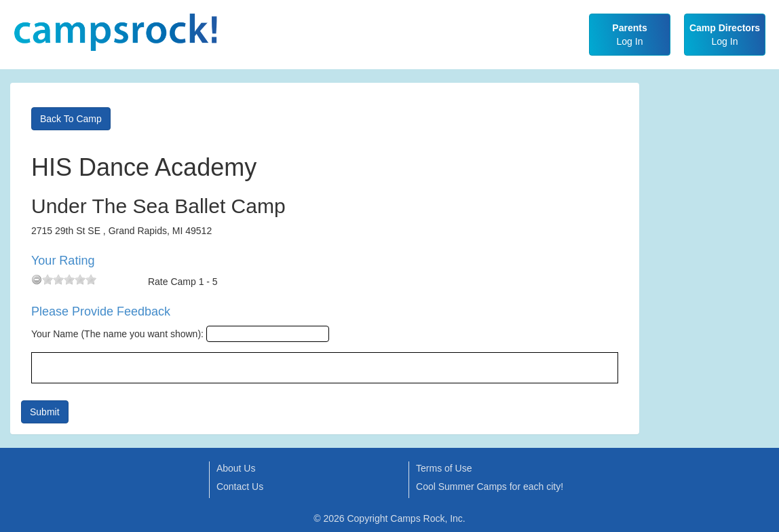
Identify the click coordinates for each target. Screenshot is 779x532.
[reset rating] (37, 280)
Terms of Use (444, 468)
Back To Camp (71, 119)
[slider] (69, 280)
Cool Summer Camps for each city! (490, 487)
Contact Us (240, 487)
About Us (236, 468)
